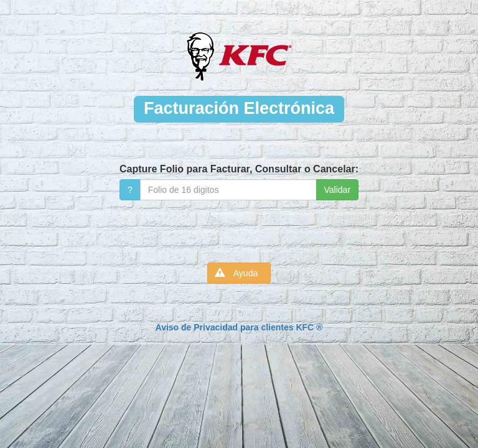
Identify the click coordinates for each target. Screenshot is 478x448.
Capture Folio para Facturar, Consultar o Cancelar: (239, 169)
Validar (338, 190)
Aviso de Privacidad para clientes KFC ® (239, 327)
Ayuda (239, 273)
